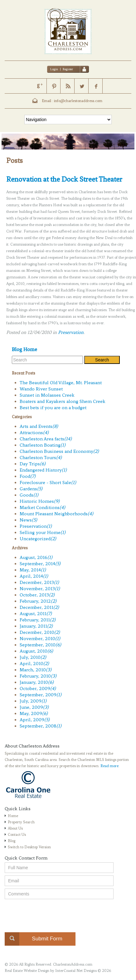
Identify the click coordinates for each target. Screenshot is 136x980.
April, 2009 (35, 720)
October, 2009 (38, 688)
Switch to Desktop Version (29, 847)
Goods (29, 495)
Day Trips (33, 464)
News (28, 520)
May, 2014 (33, 570)
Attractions (34, 433)
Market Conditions (42, 507)
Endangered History (43, 470)
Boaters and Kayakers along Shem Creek (63, 401)
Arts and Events (39, 426)
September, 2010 (40, 645)
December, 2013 (39, 582)
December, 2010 (40, 632)
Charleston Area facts (46, 439)
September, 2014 (40, 564)
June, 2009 (34, 707)
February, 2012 (38, 601)
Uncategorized (38, 539)
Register (68, 69)
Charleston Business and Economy (59, 451)
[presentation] (52, 914)
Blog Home (24, 349)
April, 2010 (34, 664)
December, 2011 (39, 607)
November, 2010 (40, 639)
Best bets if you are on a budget (53, 408)
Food (28, 476)
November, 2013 (40, 589)
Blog (12, 841)
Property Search (21, 822)
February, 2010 (38, 676)
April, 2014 (34, 576)
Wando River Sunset (41, 389)
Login (54, 69)
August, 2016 (36, 557)
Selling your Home (43, 532)
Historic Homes (40, 501)
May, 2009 (34, 713)
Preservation (71, 332)
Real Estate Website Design (27, 971)
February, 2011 (38, 620)
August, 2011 (36, 614)
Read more (109, 766)
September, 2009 (41, 695)
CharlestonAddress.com (73, 964)
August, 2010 (36, 651)
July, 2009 (33, 701)
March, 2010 (36, 670)
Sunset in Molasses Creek (47, 395)
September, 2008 (41, 726)
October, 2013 (37, 595)
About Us (15, 828)
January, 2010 (37, 682)
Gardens (31, 489)
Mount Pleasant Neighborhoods (56, 514)
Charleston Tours (41, 458)
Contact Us (17, 835)
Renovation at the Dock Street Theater (64, 179)
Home (13, 816)
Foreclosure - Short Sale (48, 483)
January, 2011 (36, 626)
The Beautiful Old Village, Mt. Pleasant (61, 383)
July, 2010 (33, 657)
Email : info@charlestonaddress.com (72, 101)
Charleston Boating (43, 445)
